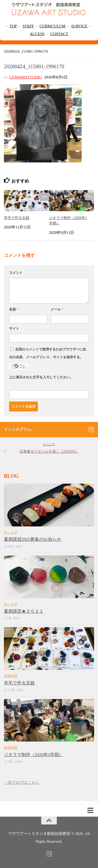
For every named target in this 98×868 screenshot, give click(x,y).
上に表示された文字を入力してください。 (41, 377)
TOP (13, 26)
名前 (14, 309)
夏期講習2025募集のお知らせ (33, 539)
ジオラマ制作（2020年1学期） (34, 755)
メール (57, 309)
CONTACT (59, 34)
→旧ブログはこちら (21, 782)
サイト (14, 328)
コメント (16, 273)
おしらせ (11, 532)
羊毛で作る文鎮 (17, 218)
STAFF (28, 26)
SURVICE (79, 26)
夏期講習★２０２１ (24, 611)
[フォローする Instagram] (91, 429)
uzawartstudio (25, 77)
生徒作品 (11, 676)
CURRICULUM (52, 26)
